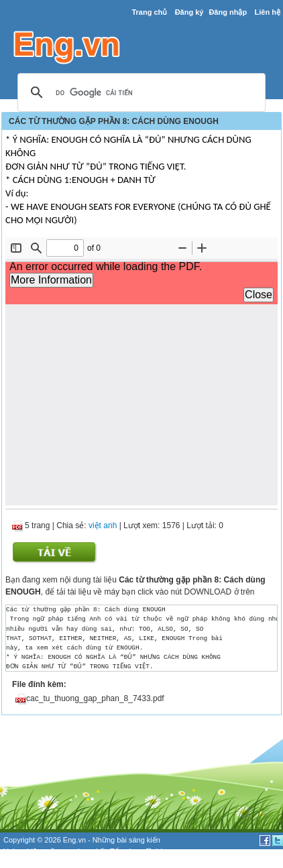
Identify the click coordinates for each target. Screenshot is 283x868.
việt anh (103, 525)
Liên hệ (267, 12)
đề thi (153, 851)
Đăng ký (189, 12)
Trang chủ (149, 12)
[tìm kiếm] (139, 93)
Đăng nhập (228, 12)
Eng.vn (74, 840)
